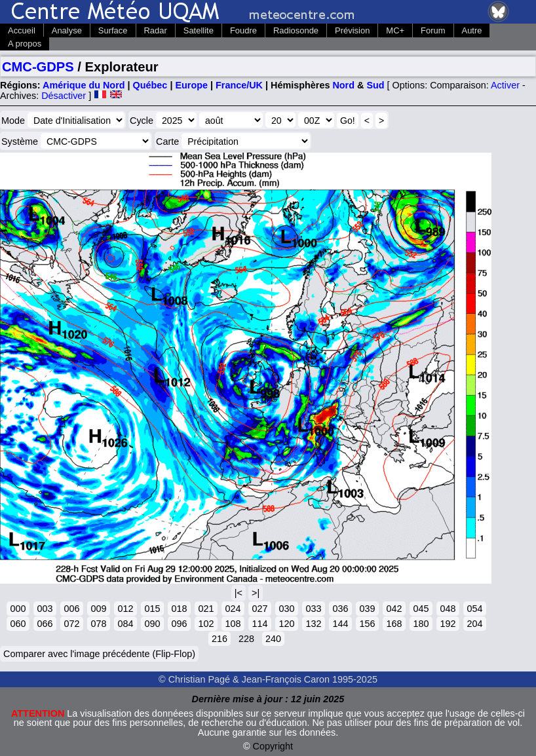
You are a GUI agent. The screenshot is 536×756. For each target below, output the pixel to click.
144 (340, 624)
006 (71, 609)
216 (220, 639)
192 (448, 624)
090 (152, 624)
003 (45, 609)
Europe (191, 85)
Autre (472, 30)
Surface (113, 30)
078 (98, 624)
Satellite (199, 30)
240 (273, 639)
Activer (505, 85)
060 (18, 624)
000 (18, 609)
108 (233, 624)
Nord (343, 85)
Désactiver (64, 96)
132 (313, 624)
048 (448, 609)
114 (259, 624)
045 (421, 609)
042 (394, 609)
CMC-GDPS (38, 67)
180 (421, 624)
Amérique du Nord (84, 85)
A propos (25, 44)
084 (125, 624)
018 (179, 609)
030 (286, 609)
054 (474, 609)
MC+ (395, 30)
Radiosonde (296, 30)
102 (206, 624)
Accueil (22, 30)
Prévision (352, 30)
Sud (375, 85)
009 (98, 609)
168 (394, 624)
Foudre (243, 30)
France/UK (239, 85)
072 (71, 624)
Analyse (67, 30)
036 (340, 609)
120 (286, 624)
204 (474, 624)
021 (206, 609)
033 (313, 609)
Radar (156, 30)
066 (45, 624)
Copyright (273, 746)
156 (367, 624)
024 (233, 609)
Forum (433, 30)
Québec (150, 85)
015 (152, 609)
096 (179, 624)
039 (367, 609)
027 (259, 609)
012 (125, 609)
